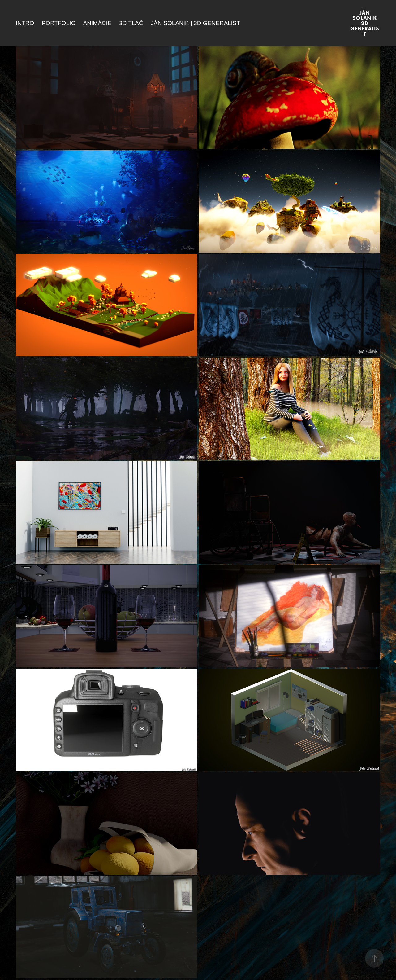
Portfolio (59, 23)
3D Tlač (131, 23)
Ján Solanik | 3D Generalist (195, 23)
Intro (25, 23)
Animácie (97, 23)
